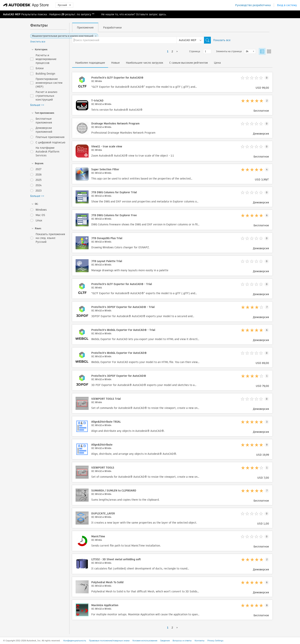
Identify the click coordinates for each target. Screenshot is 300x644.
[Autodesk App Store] (26, 5)
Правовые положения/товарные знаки (109, 641)
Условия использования (145, 641)
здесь (162, 14)
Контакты (200, 641)
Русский (64, 5)
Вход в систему (287, 5)
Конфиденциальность (75, 641)
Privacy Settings (215, 641)
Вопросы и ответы (182, 641)
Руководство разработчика (253, 5)
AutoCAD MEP (12, 14)
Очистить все (38, 42)
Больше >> (37, 105)
